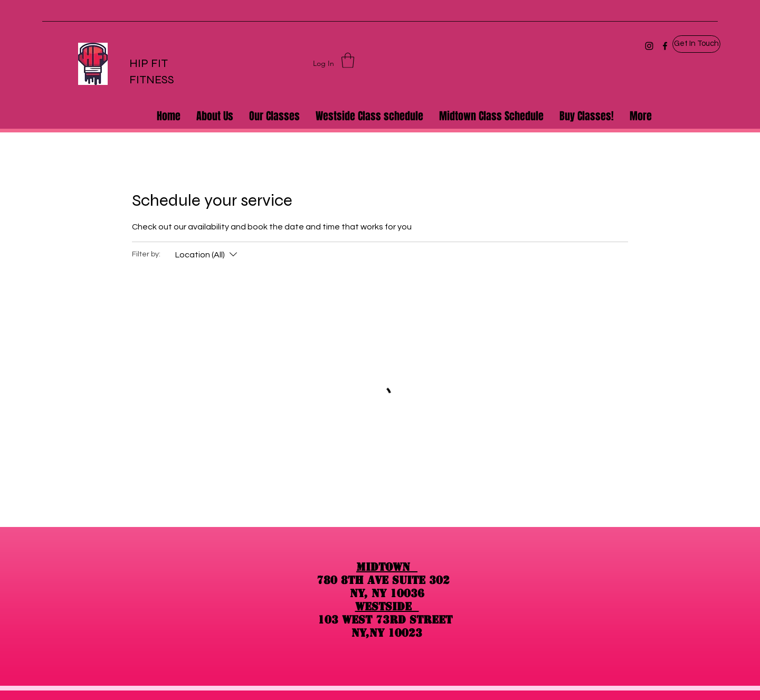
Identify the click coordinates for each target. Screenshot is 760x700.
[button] (696, 44)
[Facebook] (665, 46)
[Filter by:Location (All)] (207, 255)
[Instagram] (649, 46)
